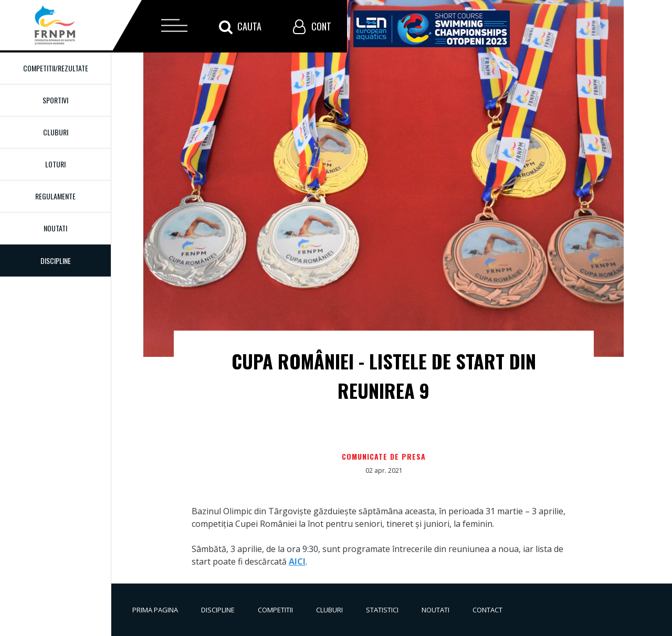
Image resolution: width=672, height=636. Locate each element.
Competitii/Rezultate (56, 68)
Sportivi (55, 100)
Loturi (55, 164)
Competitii (275, 610)
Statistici (382, 610)
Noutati (55, 228)
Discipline (218, 610)
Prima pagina (155, 610)
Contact (487, 610)
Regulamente (55, 196)
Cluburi (56, 132)
